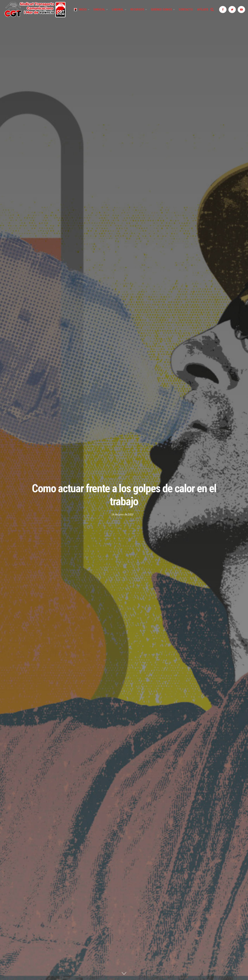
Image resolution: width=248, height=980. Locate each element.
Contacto (186, 10)
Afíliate (203, 10)
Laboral (118, 10)
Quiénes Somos (161, 10)
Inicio (80, 10)
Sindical (99, 10)
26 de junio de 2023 (122, 514)
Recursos (137, 10)
